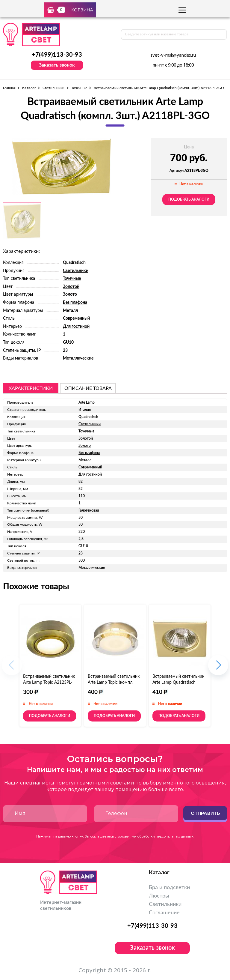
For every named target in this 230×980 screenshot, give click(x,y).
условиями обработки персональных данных (155, 836)
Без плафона (75, 303)
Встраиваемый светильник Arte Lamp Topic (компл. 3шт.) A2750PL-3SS (114, 683)
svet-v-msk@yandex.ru (173, 55)
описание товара (88, 388)
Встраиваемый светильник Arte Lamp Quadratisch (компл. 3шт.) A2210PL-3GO (179, 683)
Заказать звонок (57, 65)
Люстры (159, 896)
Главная (9, 88)
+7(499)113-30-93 (57, 55)
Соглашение (164, 913)
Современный (76, 318)
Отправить (205, 813)
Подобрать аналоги (189, 199)
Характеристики (31, 388)
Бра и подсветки (169, 888)
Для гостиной (76, 327)
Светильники (54, 88)
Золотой (71, 287)
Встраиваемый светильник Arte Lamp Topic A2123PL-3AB (49, 683)
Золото (70, 294)
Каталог (29, 88)
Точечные (79, 88)
